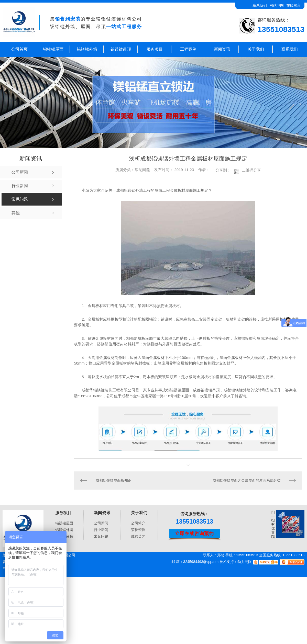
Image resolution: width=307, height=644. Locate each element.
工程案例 (188, 49)
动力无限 (245, 562)
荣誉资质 (138, 530)
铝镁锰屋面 (53, 49)
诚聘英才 (138, 536)
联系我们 (260, 5)
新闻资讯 (222, 49)
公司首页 (19, 49)
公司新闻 (101, 523)
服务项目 (155, 49)
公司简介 (138, 523)
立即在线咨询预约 (194, 534)
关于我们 (256, 49)
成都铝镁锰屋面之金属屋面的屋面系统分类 (247, 480)
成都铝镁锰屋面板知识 (114, 480)
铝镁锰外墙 (87, 49)
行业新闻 (101, 530)
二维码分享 (251, 170)
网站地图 (277, 5)
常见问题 (101, 536)
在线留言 (293, 5)
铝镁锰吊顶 (121, 49)
